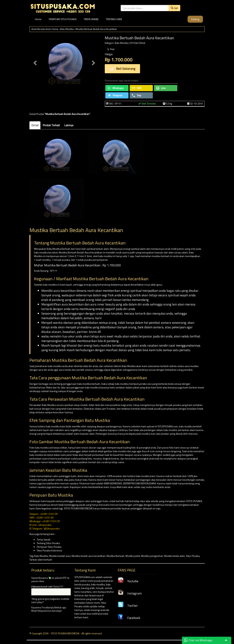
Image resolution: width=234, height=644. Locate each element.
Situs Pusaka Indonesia (49, 550)
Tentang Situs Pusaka (48, 543)
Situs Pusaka (193, 556)
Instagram (130, 593)
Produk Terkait (51, 125)
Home (38, 19)
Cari (174, 8)
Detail (35, 125)
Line (161, 88)
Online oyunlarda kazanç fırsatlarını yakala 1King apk (50, 592)
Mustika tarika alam (174, 556)
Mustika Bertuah (115, 556)
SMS (137, 88)
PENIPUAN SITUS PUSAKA (63, 19)
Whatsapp (116, 88)
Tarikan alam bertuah (41, 560)
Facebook (129, 618)
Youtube (128, 581)
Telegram (115, 95)
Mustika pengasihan (152, 556)
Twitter (128, 606)
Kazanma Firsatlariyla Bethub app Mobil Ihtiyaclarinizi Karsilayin (49, 609)
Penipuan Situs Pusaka (49, 547)
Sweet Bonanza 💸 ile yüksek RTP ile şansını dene (50, 580)
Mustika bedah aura (60, 556)
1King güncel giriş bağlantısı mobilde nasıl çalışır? (50, 601)
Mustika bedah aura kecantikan (89, 556)
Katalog (195, 19)
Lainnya (69, 125)
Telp (137, 95)
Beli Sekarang (122, 69)
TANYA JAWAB (91, 19)
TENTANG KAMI (114, 19)
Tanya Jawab (44, 539)
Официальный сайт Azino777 (47, 586)
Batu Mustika (67, 29)
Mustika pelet (133, 556)
